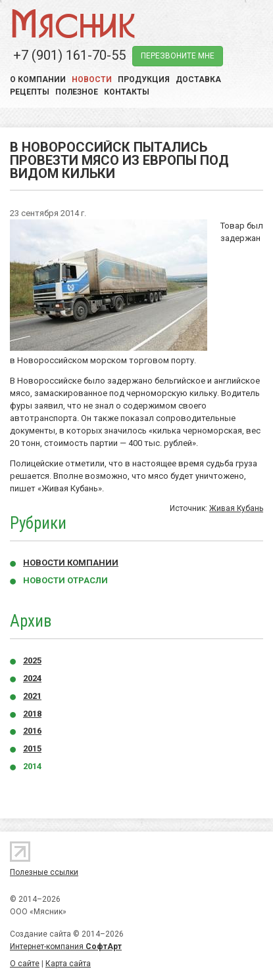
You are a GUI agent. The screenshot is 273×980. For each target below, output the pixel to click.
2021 (32, 696)
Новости (92, 79)
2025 (32, 660)
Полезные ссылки (44, 872)
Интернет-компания (66, 947)
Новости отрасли (65, 580)
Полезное (77, 92)
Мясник (73, 23)
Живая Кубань (236, 508)
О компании (38, 79)
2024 (32, 678)
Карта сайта (68, 964)
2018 (32, 714)
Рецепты (30, 92)
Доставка (198, 79)
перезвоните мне (178, 56)
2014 (32, 766)
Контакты (127, 92)
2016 (32, 731)
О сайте (25, 964)
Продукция (144, 79)
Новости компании (71, 563)
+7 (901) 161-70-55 (69, 55)
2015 (32, 748)
